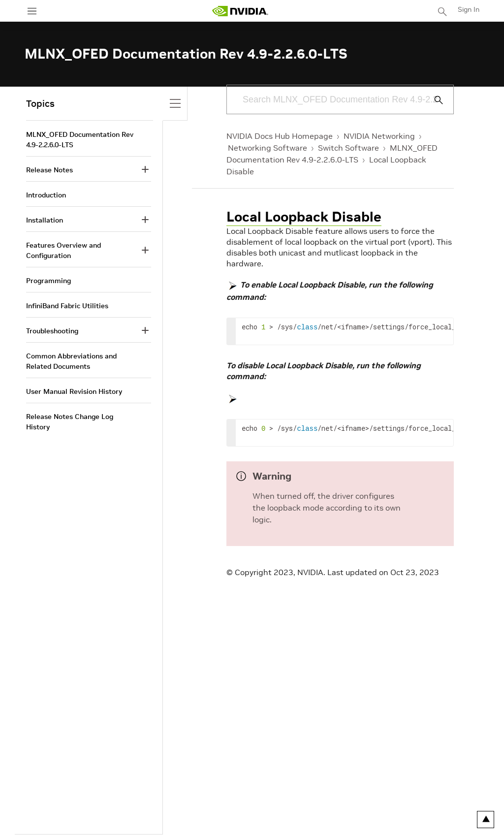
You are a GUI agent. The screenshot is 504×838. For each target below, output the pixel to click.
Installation (45, 220)
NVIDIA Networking (379, 136)
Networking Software (268, 148)
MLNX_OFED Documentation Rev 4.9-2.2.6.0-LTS (80, 140)
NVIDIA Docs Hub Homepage (280, 136)
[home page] (240, 11)
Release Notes (49, 170)
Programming (48, 281)
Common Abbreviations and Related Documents (71, 361)
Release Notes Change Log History (70, 422)
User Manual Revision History (74, 391)
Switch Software (348, 148)
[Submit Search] (433, 100)
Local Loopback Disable (304, 217)
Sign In (469, 9)
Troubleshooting (52, 331)
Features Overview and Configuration (63, 250)
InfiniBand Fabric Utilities (67, 306)
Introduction (46, 195)
